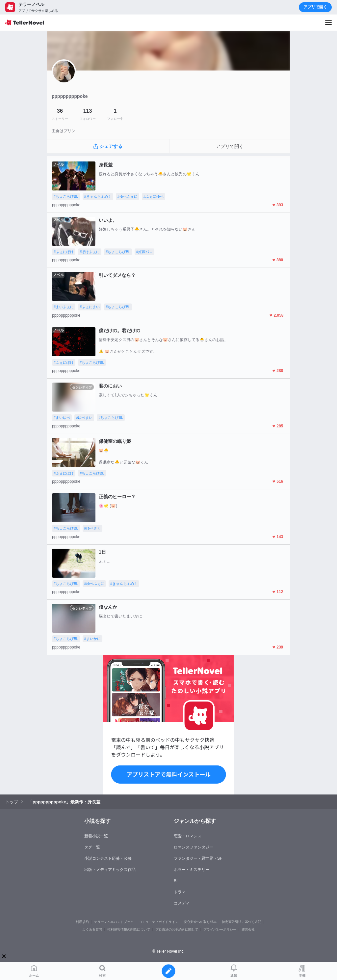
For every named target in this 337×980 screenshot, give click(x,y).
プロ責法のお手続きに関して (177, 929)
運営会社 (248, 929)
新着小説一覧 (96, 836)
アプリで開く (315, 7)
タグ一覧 (92, 847)
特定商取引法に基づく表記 (242, 922)
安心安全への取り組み (200, 922)
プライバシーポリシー (220, 929)
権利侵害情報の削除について (129, 929)
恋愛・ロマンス (188, 836)
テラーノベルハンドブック (114, 922)
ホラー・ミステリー (192, 870)
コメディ (182, 903)
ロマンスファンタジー (194, 847)
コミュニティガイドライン (159, 922)
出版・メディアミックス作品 (110, 870)
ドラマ (180, 892)
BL (176, 881)
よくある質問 (92, 929)
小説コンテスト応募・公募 (108, 858)
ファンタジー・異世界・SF (198, 858)
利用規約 (82, 922)
